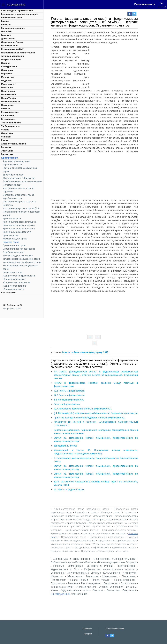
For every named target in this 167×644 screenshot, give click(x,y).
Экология (6, 147)
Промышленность (11, 102)
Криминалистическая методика (20, 222)
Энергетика (7, 154)
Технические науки (11, 123)
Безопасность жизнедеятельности (20, 14)
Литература (7, 70)
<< (159, 7)
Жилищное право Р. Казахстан (19, 178)
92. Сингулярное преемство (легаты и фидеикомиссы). (92, 409)
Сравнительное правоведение (19, 249)
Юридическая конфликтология (19, 276)
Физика (5, 130)
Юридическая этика (13, 289)
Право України (9, 98)
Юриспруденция (10, 158)
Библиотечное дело (11, 18)
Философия (7, 133)
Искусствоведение (11, 60)
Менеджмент (8, 84)
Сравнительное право (15, 245)
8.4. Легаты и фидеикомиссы (78, 400)
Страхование (8, 119)
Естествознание (10, 46)
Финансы (6, 137)
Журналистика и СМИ (13, 49)
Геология (6, 35)
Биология (6, 25)
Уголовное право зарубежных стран (22, 262)
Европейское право (13, 175)
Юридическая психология (17, 282)
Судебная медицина (14, 252)
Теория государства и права (18, 256)
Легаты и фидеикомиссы (76, 404)
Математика (8, 77)
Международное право (15, 239)
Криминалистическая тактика (19, 225)
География (7, 32)
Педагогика (7, 88)
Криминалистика (12, 218)
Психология (7, 105)
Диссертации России (12, 42)
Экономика (7, 151)
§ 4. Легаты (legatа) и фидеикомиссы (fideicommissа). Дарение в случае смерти (105, 413)
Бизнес (5, 21)
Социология (7, 116)
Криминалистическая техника (19, 229)
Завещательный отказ (75, 446)
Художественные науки (14, 144)
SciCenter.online (16, 5)
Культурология (9, 67)
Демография (8, 39)
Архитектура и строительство (17, 11)
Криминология (11, 235)
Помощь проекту (145, 4)
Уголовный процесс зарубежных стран (124, 544)
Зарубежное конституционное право (22, 181)
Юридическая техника (15, 286)
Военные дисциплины (13, 28)
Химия (5, 140)
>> (165, 7)
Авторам (88, 634)
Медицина (7, 81)
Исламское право (12, 185)
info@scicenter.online (12, 309)
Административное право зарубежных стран (91, 509)
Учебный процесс (11, 126)
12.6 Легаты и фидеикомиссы (79, 391)
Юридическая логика (14, 279)
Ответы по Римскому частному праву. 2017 (94, 352)
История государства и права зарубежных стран (109, 519)
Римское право (11, 242)
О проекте (87, 629)
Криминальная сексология (17, 232)
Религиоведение (10, 112)
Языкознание (8, 293)
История (6, 63)
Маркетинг (7, 74)
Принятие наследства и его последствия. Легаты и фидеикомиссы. (98, 418)
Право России (8, 95)
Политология (8, 91)
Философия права (12, 272)
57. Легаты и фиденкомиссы (78, 489)
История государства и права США (21, 208)
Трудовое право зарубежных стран (21, 259)
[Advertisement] (123, 66)
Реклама (6, 109)
